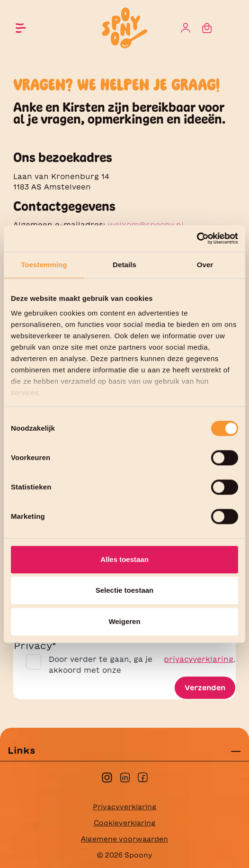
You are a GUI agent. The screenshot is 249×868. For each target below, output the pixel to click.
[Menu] (21, 28)
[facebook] (143, 776)
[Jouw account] (186, 28)
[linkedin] (125, 776)
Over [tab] (205, 265)
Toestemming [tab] (44, 265)
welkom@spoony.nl (146, 225)
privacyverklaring (199, 659)
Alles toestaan (124, 559)
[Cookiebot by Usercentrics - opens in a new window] (197, 238)
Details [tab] (124, 265)
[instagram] (107, 776)
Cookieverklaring (125, 823)
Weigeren (124, 621)
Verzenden (205, 688)
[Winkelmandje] (207, 28)
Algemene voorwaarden (124, 839)
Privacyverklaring (125, 807)
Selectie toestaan (125, 590)
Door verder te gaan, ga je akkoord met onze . (142, 665)
